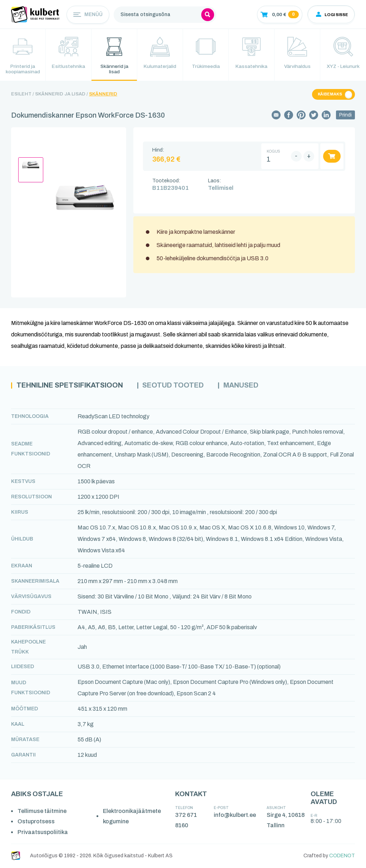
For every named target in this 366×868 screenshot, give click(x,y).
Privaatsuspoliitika (43, 833)
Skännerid (103, 95)
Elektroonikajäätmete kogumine (132, 817)
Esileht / (23, 95)
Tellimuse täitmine (42, 812)
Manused (253, 386)
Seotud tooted (183, 386)
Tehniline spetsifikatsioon (74, 386)
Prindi (345, 116)
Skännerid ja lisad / (61, 95)
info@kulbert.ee (235, 816)
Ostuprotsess (36, 822)
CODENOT (342, 856)
